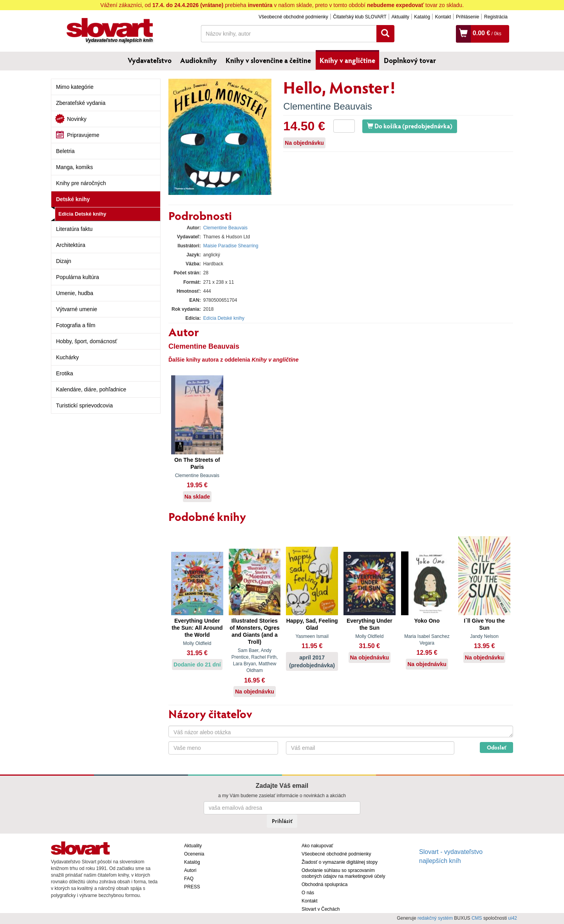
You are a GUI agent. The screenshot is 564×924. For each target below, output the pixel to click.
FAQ (189, 879)
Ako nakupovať (317, 846)
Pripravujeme (83, 135)
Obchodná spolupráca (324, 884)
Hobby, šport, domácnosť (87, 341)
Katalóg (422, 17)
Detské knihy (73, 199)
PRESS (192, 887)
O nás (308, 893)
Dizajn (64, 261)
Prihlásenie (467, 17)
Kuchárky (67, 357)
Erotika (65, 373)
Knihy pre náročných (81, 183)
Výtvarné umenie (77, 309)
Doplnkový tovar (410, 60)
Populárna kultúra (78, 277)
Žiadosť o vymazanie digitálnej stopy (340, 862)
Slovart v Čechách (321, 909)
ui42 (512, 918)
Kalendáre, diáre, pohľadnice (91, 389)
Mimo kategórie (75, 87)
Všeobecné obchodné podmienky (293, 17)
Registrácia (496, 17)
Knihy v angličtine (347, 60)
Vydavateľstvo (150, 60)
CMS (477, 918)
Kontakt (443, 17)
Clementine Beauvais (328, 106)
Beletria (65, 151)
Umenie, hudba (75, 293)
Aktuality (400, 17)
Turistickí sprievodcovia (84, 405)
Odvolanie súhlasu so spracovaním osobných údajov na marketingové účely (343, 873)
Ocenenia (194, 854)
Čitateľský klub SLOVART (360, 17)
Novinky (77, 119)
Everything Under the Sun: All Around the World (197, 628)
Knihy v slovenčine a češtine (268, 60)
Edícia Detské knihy (82, 214)
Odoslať (496, 747)
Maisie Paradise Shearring (231, 246)
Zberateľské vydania (81, 103)
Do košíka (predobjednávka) (410, 126)
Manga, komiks (74, 167)
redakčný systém (435, 918)
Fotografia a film (76, 325)
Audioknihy (199, 60)
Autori (190, 870)
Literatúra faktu (74, 229)
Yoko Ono (427, 621)
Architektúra (71, 245)
